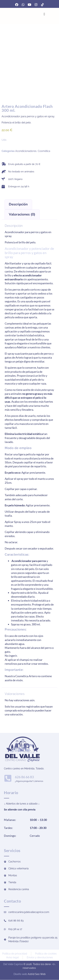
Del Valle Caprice (13, 964)
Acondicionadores (26, 151)
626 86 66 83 (24, 777)
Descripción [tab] (18, 204)
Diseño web (20, 974)
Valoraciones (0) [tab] (22, 214)
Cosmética (44, 151)
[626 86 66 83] (8, 778)
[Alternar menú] (44, 14)
